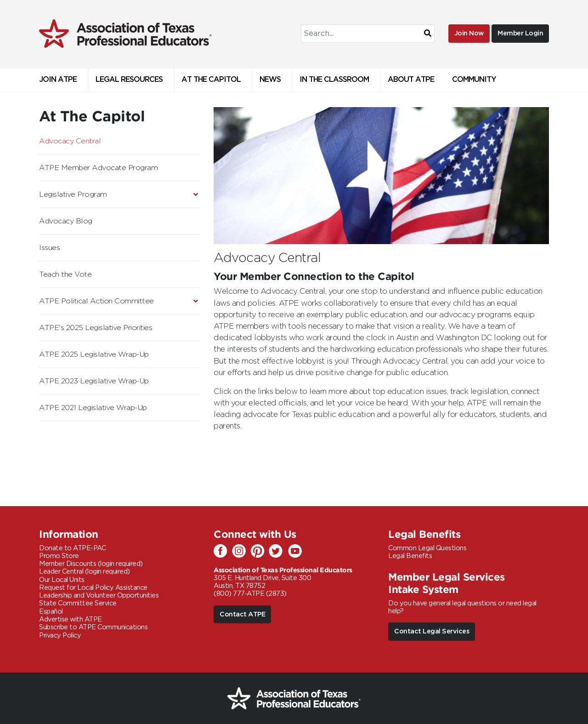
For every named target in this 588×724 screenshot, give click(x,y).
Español (51, 612)
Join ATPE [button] (58, 80)
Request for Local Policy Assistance (93, 588)
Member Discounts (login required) (91, 564)
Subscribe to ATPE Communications (93, 627)
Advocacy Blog (66, 221)
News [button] (270, 80)
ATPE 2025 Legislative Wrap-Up (94, 354)
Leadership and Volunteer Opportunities (99, 596)
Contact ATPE (242, 614)
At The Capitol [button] (211, 80)
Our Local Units (62, 580)
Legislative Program (73, 194)
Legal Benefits (410, 556)
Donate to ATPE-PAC (72, 548)
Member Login (520, 33)
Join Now (469, 33)
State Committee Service (78, 603)
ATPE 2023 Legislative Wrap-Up (94, 381)
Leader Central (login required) (85, 572)
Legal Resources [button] (129, 80)
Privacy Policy (60, 636)
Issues (49, 248)
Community (474, 80)
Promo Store (59, 556)
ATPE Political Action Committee (96, 301)
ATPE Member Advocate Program (98, 168)
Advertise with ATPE (71, 619)
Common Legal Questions (427, 548)
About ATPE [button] (411, 80)
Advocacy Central (70, 141)
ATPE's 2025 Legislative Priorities (96, 328)
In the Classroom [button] (334, 80)
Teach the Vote (65, 274)
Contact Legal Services (432, 631)
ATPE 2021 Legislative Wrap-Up (93, 408)
